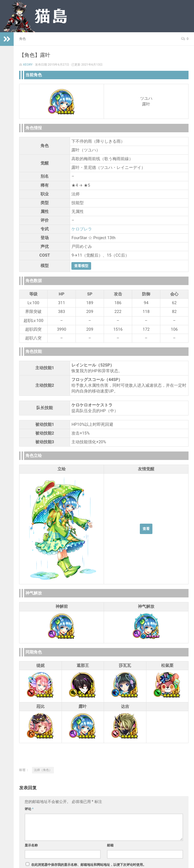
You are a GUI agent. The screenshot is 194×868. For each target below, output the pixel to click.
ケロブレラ (82, 229)
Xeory (28, 64)
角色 (22, 39)
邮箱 (110, 845)
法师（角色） (43, 770)
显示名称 (31, 845)
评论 (29, 809)
